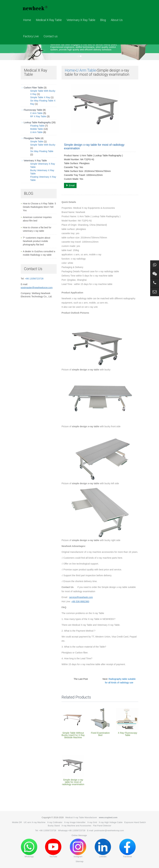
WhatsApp (29, 848)
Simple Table (37, 141)
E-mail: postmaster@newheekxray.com (105, 830)
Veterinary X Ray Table (81, 20)
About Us (117, 20)
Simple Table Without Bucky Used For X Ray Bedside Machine (73, 735)
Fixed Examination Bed (100, 734)
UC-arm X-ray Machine (35, 822)
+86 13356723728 (34, 279)
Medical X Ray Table (49, 20)
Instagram (78, 848)
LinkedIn (103, 848)
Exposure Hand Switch (135, 822)
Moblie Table (37, 129)
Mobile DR (17, 822)
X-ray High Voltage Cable (111, 822)
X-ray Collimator (55, 822)
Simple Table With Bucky (43, 145)
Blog (103, 20)
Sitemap (79, 861)
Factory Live (31, 36)
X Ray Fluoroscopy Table (127, 734)
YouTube (53, 848)
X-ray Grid (92, 822)
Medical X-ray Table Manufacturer (81, 817)
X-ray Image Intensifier (75, 822)
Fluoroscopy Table (33, 110)
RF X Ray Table (38, 116)
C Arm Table (36, 113)
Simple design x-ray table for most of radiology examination (73, 782)
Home (27, 20)
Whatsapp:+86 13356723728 (72, 830)
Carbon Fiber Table (33, 88)
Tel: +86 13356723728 (46, 830)
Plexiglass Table (32, 138)
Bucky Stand (54, 826)
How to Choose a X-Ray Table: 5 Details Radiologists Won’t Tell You (39, 207)
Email (70, 185)
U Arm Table (86, 70)
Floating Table (37, 126)
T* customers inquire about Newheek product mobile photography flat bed (36, 241)
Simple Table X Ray (40, 97)
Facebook (127, 848)
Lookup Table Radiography (37, 122)
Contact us (51, 36)
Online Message (79, 835)
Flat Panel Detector (102, 826)
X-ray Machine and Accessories (76, 826)
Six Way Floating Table (42, 151)
